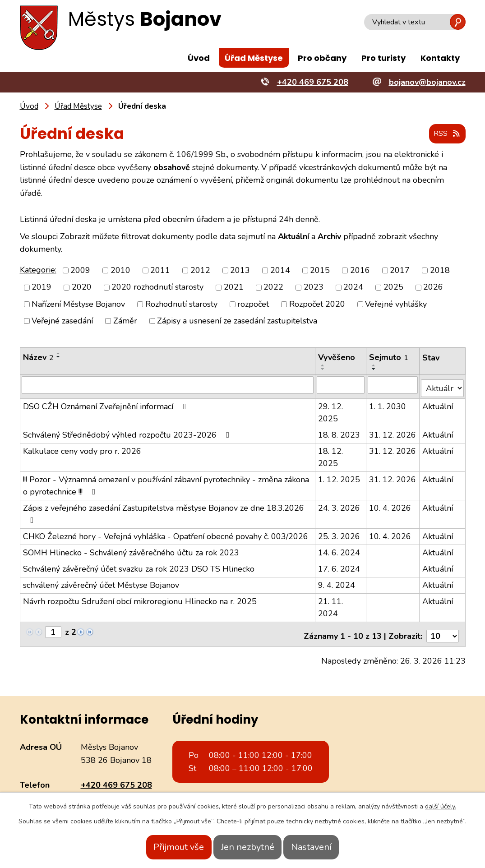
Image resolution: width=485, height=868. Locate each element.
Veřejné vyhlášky (396, 305)
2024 (353, 288)
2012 (200, 271)
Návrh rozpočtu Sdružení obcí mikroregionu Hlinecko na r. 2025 (140, 598)
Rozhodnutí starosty (181, 305)
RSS (445, 134)
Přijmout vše (165, 847)
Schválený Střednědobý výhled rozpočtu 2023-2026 (128, 432)
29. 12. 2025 (331, 409)
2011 (160, 271)
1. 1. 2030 (388, 403)
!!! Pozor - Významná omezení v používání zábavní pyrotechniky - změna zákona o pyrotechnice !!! (166, 482)
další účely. (441, 806)
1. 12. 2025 (339, 476)
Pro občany (322, 58)
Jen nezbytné (248, 847)
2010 (120, 271)
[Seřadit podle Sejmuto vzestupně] (374, 366)
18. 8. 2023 (339, 432)
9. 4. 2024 (337, 582)
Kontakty (440, 58)
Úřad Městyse (254, 58)
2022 (273, 288)
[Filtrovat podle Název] (168, 385)
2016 (360, 271)
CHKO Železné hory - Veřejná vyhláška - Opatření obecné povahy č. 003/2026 (166, 533)
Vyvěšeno (337, 358)
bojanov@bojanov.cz (119, 791)
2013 (240, 271)
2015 (320, 271)
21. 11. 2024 (331, 604)
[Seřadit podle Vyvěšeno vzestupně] (323, 366)
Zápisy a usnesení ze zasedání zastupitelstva (237, 321)
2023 (314, 288)
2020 (82, 288)
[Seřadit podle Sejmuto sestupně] (374, 369)
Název (38, 358)
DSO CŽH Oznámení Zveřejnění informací (106, 403)
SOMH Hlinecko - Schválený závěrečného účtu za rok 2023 (131, 549)
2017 (400, 271)
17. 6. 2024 (339, 566)
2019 (42, 288)
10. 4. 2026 (390, 505)
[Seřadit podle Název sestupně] (59, 357)
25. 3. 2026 (339, 533)
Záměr (125, 321)
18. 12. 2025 (331, 454)
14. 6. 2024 (339, 549)
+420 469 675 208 (116, 779)
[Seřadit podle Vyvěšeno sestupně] (323, 369)
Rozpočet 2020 (317, 305)
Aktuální (438, 403)
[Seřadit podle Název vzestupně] (59, 354)
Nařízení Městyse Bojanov (78, 305)
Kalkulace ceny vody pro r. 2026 (82, 448)
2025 (393, 288)
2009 (80, 271)
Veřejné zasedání (62, 321)
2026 (433, 288)
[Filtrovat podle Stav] (442, 385)
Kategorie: (38, 270)
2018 (440, 271)
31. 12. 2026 (393, 432)
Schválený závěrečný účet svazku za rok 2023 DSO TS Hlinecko (139, 566)
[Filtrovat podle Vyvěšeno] (341, 385)
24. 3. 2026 (339, 505)
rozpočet (253, 305)
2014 (280, 271)
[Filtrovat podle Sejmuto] (393, 385)
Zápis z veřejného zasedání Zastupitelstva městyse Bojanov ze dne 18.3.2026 (164, 510)
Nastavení (325, 847)
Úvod (199, 58)
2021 (234, 288)
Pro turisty (383, 58)
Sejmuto (389, 358)
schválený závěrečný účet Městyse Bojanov (101, 582)
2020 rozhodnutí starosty (157, 288)
